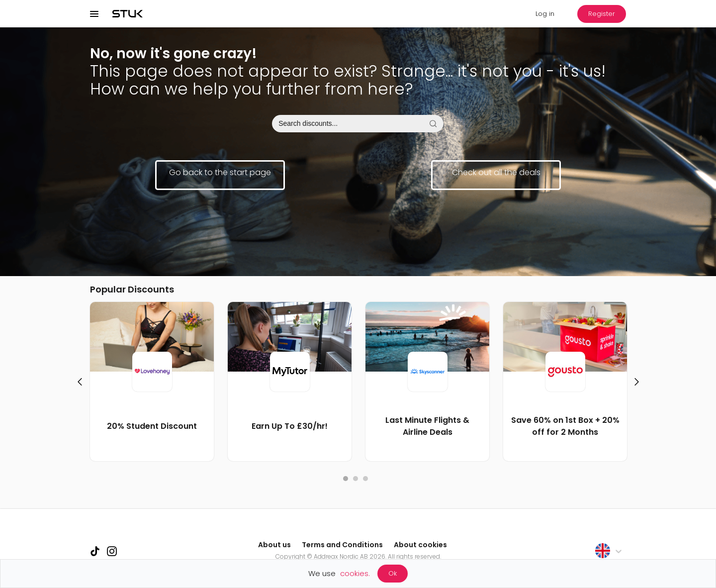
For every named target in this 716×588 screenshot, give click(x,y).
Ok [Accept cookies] (393, 573)
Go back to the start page (220, 172)
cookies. (355, 573)
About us (274, 545)
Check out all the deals (496, 172)
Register (602, 14)
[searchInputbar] (358, 124)
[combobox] (358, 124)
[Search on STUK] (433, 124)
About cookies (420, 545)
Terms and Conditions (342, 545)
